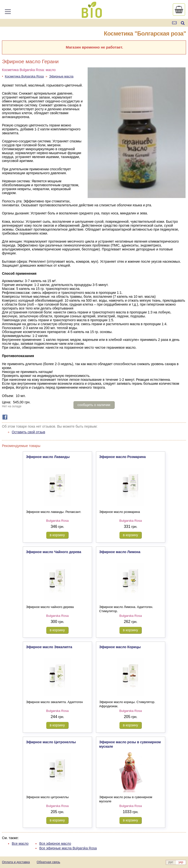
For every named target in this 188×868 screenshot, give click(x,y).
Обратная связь (48, 862)
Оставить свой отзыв (28, 432)
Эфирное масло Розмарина (122, 457)
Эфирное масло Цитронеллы (51, 742)
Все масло (20, 843)
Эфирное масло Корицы (120, 647)
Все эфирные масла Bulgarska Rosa (68, 848)
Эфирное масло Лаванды (48, 457)
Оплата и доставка (16, 862)
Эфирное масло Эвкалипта (49, 647)
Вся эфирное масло (55, 843)
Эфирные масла (61, 76)
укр (181, 862)
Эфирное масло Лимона (120, 552)
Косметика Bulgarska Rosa (24, 76)
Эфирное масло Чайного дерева (54, 552)
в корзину (57, 535)
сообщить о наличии (94, 405)
